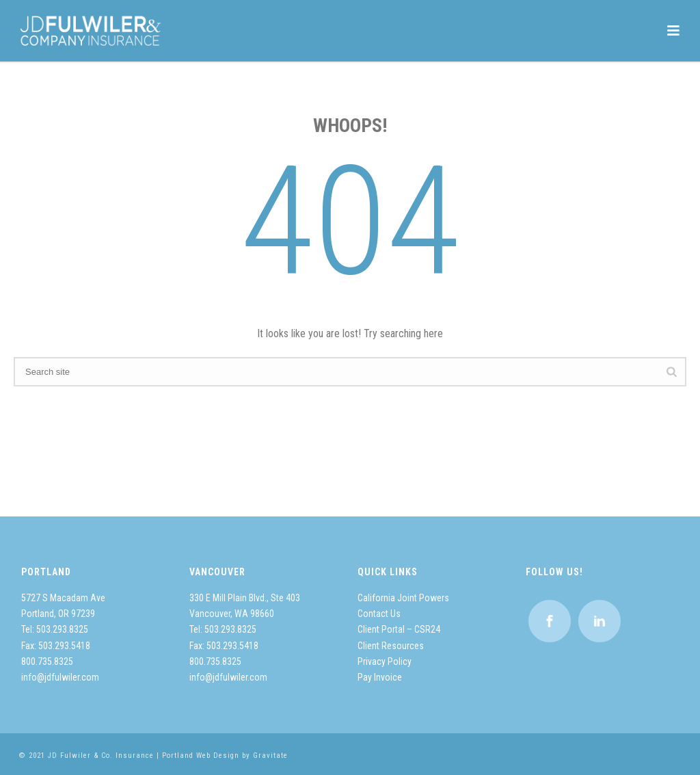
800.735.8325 (47, 661)
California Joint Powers (403, 598)
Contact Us (379, 614)
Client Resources (391, 646)
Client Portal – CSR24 (399, 629)
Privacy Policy (385, 661)
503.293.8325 (62, 629)
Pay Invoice (380, 677)
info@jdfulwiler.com (60, 677)
